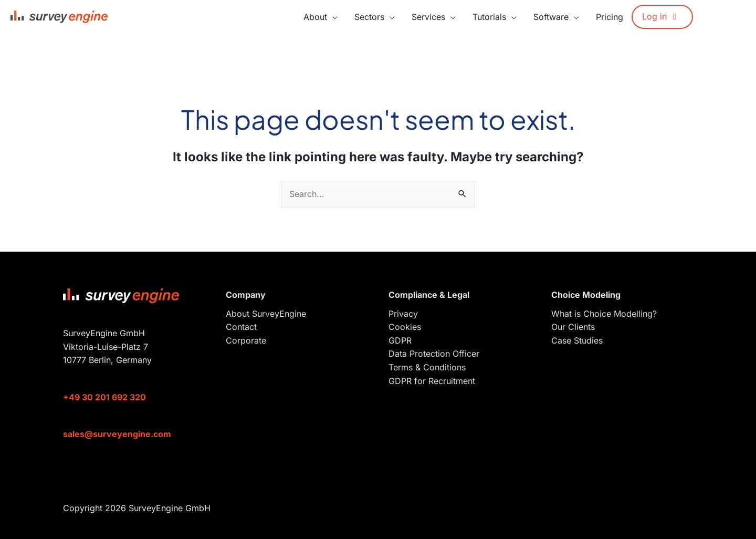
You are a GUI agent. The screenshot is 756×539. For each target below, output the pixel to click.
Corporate (246, 340)
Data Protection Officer (434, 354)
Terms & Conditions (427, 367)
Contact (241, 327)
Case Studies (577, 340)
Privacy (403, 314)
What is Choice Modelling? (604, 314)
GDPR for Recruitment (432, 381)
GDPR (400, 340)
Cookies (405, 327)
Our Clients (573, 327)
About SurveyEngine (266, 314)
